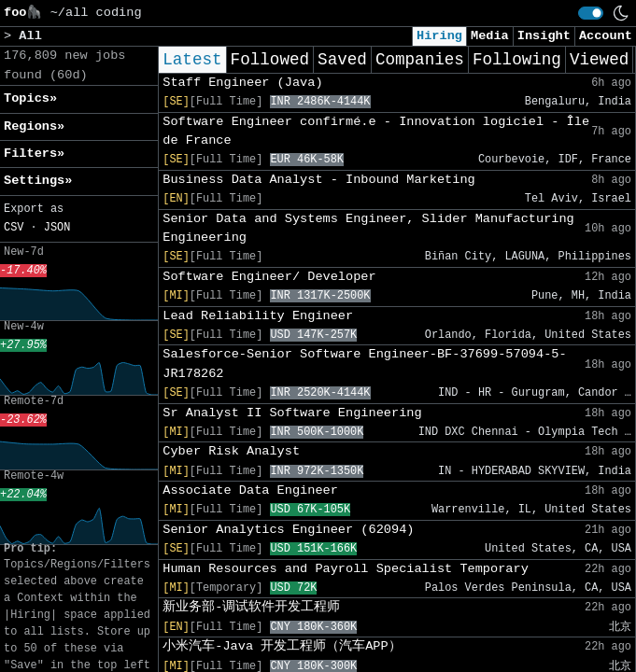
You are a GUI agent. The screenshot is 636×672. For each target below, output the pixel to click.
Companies (420, 60)
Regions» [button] (34, 126)
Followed (270, 60)
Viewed (599, 60)
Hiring (439, 36)
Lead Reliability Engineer (258, 316)
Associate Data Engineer (250, 490)
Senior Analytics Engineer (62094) (288, 530)
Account (606, 36)
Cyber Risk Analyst (231, 451)
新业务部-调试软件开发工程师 (251, 607)
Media (490, 36)
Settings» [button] (38, 181)
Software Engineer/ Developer (269, 277)
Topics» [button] (30, 98)
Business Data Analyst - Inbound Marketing (318, 180)
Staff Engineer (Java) (242, 83)
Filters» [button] (34, 154)
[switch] (591, 13)
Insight (544, 36)
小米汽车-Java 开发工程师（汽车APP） (282, 646)
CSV (14, 228)
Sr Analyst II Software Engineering (292, 413)
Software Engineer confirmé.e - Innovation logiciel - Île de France (376, 131)
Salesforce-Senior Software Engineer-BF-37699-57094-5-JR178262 (364, 364)
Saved (342, 60)
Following (517, 60)
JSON (57, 228)
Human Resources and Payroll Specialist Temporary (346, 569)
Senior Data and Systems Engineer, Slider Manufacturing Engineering (368, 228)
